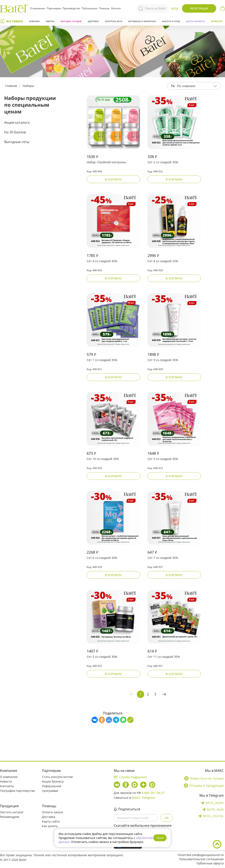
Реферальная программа (52, 788)
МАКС (136, 798)
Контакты (7, 786)
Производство (71, 8)
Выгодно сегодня (71, 21)
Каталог (116, 8)
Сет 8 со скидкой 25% (163, 261)
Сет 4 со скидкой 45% (102, 261)
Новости (6, 781)
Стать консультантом (57, 777)
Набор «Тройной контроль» (107, 162)
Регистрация (199, 9)
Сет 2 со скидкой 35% (163, 162)
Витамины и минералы (142, 21)
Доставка (49, 817)
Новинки (34, 21)
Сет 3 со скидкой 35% (163, 459)
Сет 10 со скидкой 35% (103, 459)
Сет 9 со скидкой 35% (163, 360)
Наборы (50, 21)
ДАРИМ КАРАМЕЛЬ (196, 21)
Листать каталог (12, 812)
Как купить (50, 826)
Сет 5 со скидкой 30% (102, 657)
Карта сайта (51, 821)
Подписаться (127, 809)
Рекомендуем (10, 817)
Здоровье (93, 21)
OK (167, 818)
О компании (38, 8)
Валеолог (217, 21)
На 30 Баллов (15, 132)
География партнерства (17, 791)
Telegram (148, 798)
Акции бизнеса (53, 781)
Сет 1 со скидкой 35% (102, 360)
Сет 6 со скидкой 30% (102, 558)
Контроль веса (114, 21)
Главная (11, 86)
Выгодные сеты (17, 142)
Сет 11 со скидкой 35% (164, 657)
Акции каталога (17, 122)
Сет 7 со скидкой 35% (163, 558)
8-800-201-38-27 (153, 793)
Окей (160, 838)
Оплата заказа (52, 812)
